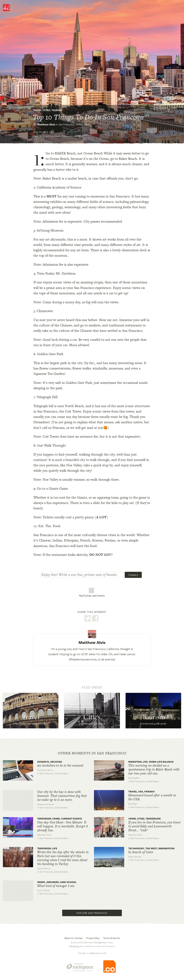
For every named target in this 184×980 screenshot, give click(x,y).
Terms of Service (111, 938)
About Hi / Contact (73, 938)
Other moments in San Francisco (92, 753)
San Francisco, (75, 124)
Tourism (57, 110)
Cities (46, 110)
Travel (37, 110)
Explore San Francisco (92, 913)
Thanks (133, 575)
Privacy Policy (93, 938)
